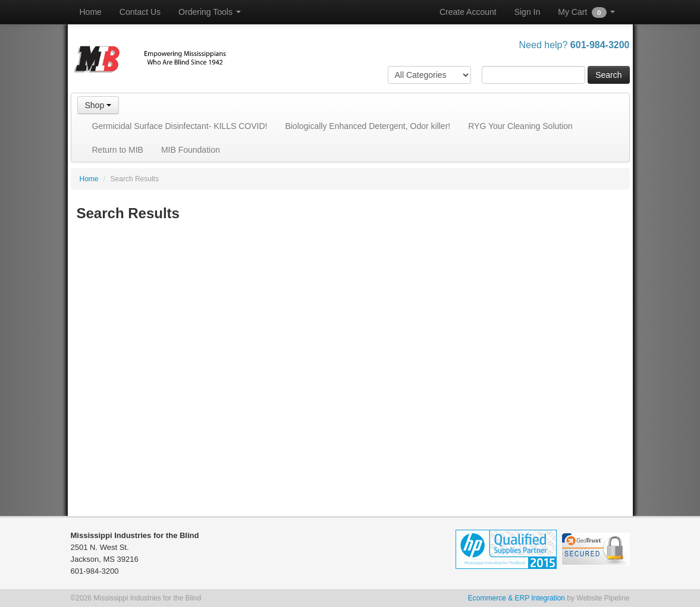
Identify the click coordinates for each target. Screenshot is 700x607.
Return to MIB (118, 150)
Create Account (468, 12)
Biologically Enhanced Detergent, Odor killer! (368, 126)
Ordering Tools (210, 12)
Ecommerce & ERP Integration (517, 598)
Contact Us (140, 12)
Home (91, 12)
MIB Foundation (191, 150)
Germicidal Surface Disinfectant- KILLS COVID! (180, 126)
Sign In (528, 12)
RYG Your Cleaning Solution (520, 126)
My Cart (586, 12)
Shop (98, 105)
